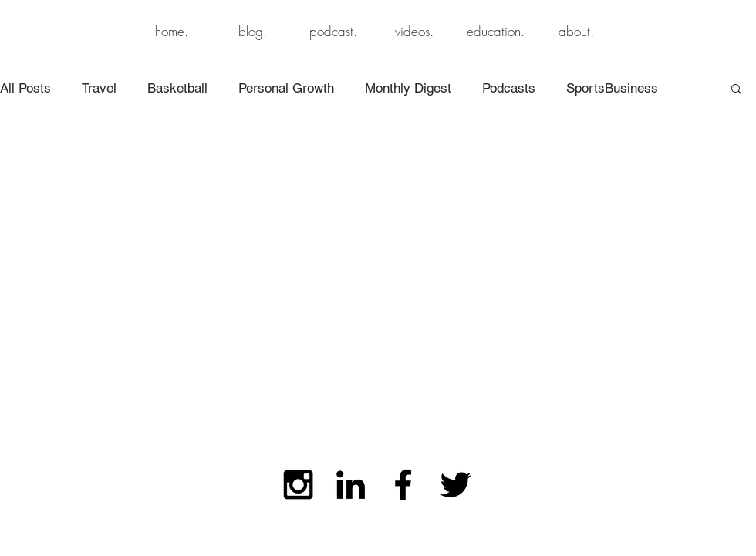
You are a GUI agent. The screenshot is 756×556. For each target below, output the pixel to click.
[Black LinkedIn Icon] (351, 485)
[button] (736, 90)
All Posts (25, 88)
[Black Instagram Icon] (298, 485)
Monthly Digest (408, 88)
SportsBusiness (612, 88)
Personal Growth (286, 88)
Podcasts (509, 88)
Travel (99, 88)
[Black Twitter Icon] (456, 485)
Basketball (177, 88)
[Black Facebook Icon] (403, 485)
